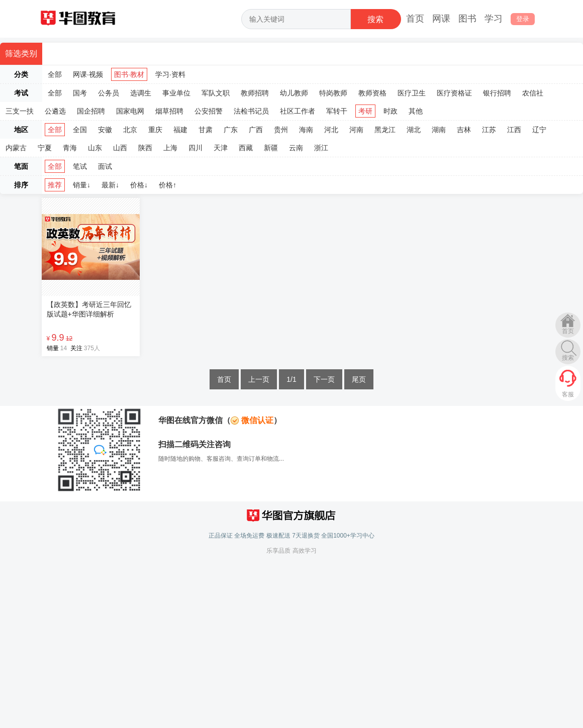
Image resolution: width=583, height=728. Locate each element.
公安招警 (209, 111)
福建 (180, 130)
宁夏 (45, 148)
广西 (256, 130)
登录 (523, 19)
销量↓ (82, 185)
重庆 (155, 130)
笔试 (80, 166)
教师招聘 (255, 93)
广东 (231, 130)
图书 (467, 19)
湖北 (414, 130)
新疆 (271, 148)
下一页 (324, 379)
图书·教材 (129, 74)
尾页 (359, 379)
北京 (130, 130)
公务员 (109, 93)
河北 (331, 130)
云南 (296, 148)
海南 (306, 130)
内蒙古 (16, 148)
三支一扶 (20, 111)
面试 (105, 166)
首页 (415, 19)
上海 (170, 148)
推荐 (55, 185)
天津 (221, 148)
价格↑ (168, 185)
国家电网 (130, 111)
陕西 (145, 148)
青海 (70, 148)
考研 (365, 111)
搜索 (568, 358)
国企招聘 (91, 111)
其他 (416, 111)
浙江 (321, 148)
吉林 (464, 130)
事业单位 (176, 93)
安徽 (105, 130)
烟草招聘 (169, 111)
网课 (441, 19)
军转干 (337, 111)
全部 (55, 74)
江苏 (489, 130)
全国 (80, 130)
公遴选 (55, 111)
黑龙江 (385, 130)
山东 (95, 148)
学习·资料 (170, 74)
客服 (568, 394)
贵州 (281, 130)
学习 (494, 19)
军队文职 (216, 93)
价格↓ (139, 185)
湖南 (439, 130)
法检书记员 (251, 111)
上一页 (259, 379)
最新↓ (110, 185)
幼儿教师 (294, 93)
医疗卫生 (412, 93)
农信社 (533, 93)
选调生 (141, 93)
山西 (120, 148)
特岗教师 (333, 93)
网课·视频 (88, 74)
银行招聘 (497, 93)
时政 (391, 111)
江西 (514, 130)
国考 (80, 93)
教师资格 (372, 93)
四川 (196, 148)
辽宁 (539, 130)
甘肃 (206, 130)
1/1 (291, 379)
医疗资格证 (454, 93)
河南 (356, 130)
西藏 (246, 148)
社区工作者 (298, 111)
